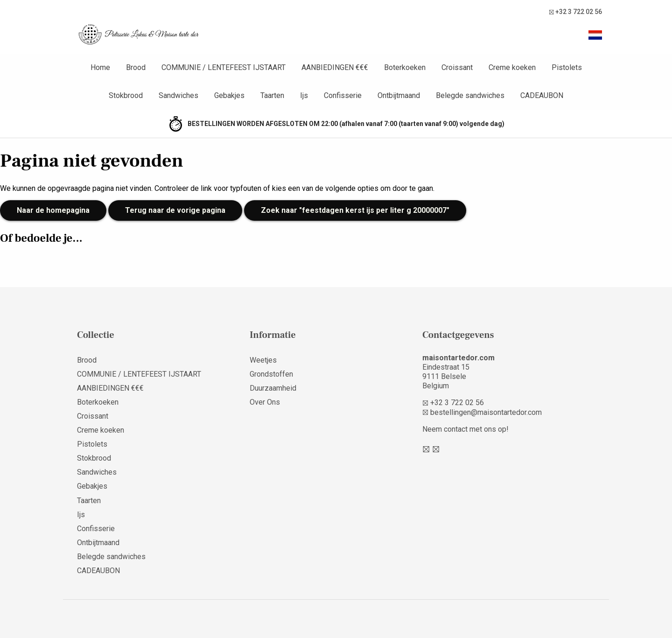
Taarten (89, 501)
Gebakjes (92, 486)
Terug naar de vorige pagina (175, 210)
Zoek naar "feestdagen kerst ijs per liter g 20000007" (355, 210)
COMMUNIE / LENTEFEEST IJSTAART (139, 374)
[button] (595, 35)
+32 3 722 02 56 (575, 12)
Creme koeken (101, 430)
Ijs (81, 515)
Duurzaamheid (273, 388)
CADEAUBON (98, 571)
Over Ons (265, 402)
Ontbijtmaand (98, 543)
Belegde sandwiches (111, 557)
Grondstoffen (271, 374)
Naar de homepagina (53, 210)
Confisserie (96, 529)
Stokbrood (94, 458)
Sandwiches (97, 472)
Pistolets (92, 444)
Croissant (93, 416)
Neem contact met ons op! (465, 429)
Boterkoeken (98, 402)
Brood (87, 360)
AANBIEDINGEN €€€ (110, 388)
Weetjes (263, 360)
